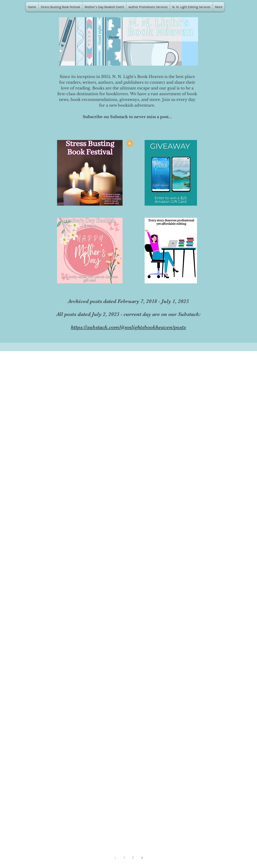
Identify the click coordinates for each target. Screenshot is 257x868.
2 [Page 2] (133, 858)
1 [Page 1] (124, 858)
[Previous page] (115, 858)
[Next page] (142, 858)
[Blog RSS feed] (130, 143)
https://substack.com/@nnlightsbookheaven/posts (128, 327)
